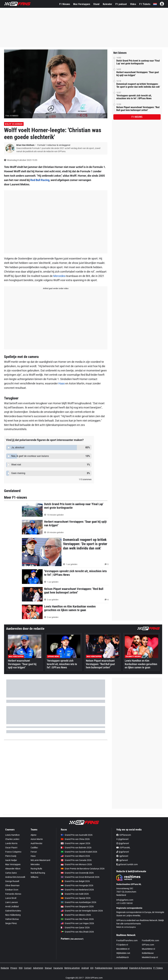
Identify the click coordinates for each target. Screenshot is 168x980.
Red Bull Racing (40, 180)
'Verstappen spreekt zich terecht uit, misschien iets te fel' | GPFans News (134, 97)
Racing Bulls (36, 869)
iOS (92, 968)
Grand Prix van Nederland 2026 (77, 890)
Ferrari (34, 852)
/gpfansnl (122, 856)
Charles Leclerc (12, 839)
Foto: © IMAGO (12, 116)
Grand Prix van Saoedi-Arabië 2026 (79, 852)
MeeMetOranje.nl (150, 957)
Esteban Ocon (12, 890)
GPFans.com (148, 945)
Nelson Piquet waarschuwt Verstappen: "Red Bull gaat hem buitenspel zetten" (138, 109)
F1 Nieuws (65, 4)
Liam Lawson (12, 902)
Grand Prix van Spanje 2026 (76, 898)
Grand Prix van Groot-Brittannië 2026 (80, 877)
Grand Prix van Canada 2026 (76, 860)
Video (133, 4)
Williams (34, 877)
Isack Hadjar (11, 860)
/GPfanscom (124, 835)
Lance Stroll (11, 898)
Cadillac (34, 848)
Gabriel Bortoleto (13, 911)
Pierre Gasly (11, 856)
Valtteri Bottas (12, 919)
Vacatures (58, 968)
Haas (62, 383)
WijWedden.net (123, 953)
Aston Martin (37, 839)
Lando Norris (11, 843)
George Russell (12, 881)
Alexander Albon (13, 869)
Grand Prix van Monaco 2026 (76, 864)
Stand (96, 4)
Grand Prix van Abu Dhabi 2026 (77, 932)
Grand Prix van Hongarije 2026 (77, 885)
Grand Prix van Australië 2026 (77, 835)
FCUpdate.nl (122, 945)
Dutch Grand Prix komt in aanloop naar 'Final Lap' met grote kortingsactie (138, 62)
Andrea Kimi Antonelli (15, 877)
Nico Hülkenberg (13, 915)
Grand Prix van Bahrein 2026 (76, 848)
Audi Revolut (36, 843)
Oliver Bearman (12, 885)
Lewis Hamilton (12, 835)
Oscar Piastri (11, 848)
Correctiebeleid (121, 968)
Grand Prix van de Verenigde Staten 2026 (82, 911)
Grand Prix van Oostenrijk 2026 (77, 873)
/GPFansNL (123, 848)
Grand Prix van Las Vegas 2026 (77, 923)
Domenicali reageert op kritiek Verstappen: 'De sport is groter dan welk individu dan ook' (138, 85)
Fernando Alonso (13, 894)
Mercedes (59, 276)
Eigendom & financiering (141, 968)
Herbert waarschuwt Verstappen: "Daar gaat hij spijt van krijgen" (138, 74)
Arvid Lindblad (12, 906)
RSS (21, 968)
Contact (28, 968)
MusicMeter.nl (148, 949)
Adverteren (38, 968)
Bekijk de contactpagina (126, 927)
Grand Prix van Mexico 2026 (76, 915)
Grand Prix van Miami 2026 (75, 856)
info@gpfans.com (125, 900)
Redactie (5, 968)
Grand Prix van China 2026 (75, 839)
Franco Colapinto (13, 852)
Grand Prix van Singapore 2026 (77, 906)
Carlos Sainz (11, 873)
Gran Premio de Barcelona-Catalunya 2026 (83, 869)
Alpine (33, 835)
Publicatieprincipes (104, 968)
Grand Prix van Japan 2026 (76, 843)
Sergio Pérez (11, 923)
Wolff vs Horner (14, 124)
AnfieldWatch (123, 957)
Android (85, 968)
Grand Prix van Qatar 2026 (75, 928)
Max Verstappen (82, 4)
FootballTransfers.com (127, 940)
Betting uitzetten (72, 968)
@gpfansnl (123, 843)
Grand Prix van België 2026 (75, 881)
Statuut (48, 968)
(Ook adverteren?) (77, 939)
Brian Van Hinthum (26, 145)
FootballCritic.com (150, 940)
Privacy (14, 968)
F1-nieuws (137, 117)
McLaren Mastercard (40, 860)
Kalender (107, 4)
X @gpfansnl (122, 839)
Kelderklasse (148, 953)
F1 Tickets (145, 4)
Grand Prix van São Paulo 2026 (77, 919)
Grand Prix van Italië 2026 (75, 894)
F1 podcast (121, 4)
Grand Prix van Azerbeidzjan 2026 (79, 902)
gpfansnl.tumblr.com (127, 864)
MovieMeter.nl (123, 949)
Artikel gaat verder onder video (56, 288)
